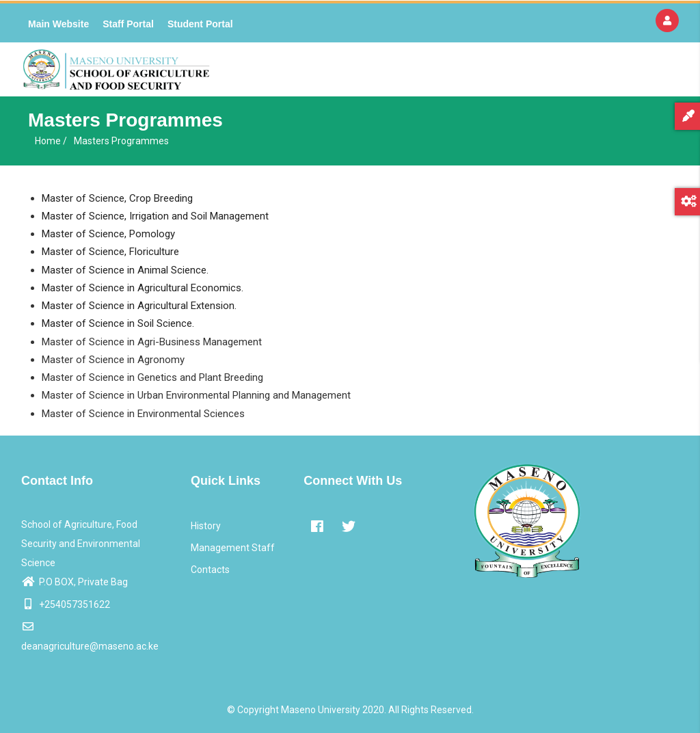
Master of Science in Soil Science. (118, 323)
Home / (51, 141)
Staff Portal (128, 24)
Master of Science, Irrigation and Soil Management (155, 216)
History (206, 526)
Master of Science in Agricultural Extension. (139, 306)
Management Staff (233, 548)
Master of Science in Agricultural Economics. (143, 288)
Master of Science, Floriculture (110, 252)
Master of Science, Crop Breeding (117, 198)
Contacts (210, 570)
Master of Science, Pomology (108, 234)
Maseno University (321, 710)
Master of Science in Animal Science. (125, 270)
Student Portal (200, 24)
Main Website (58, 24)
